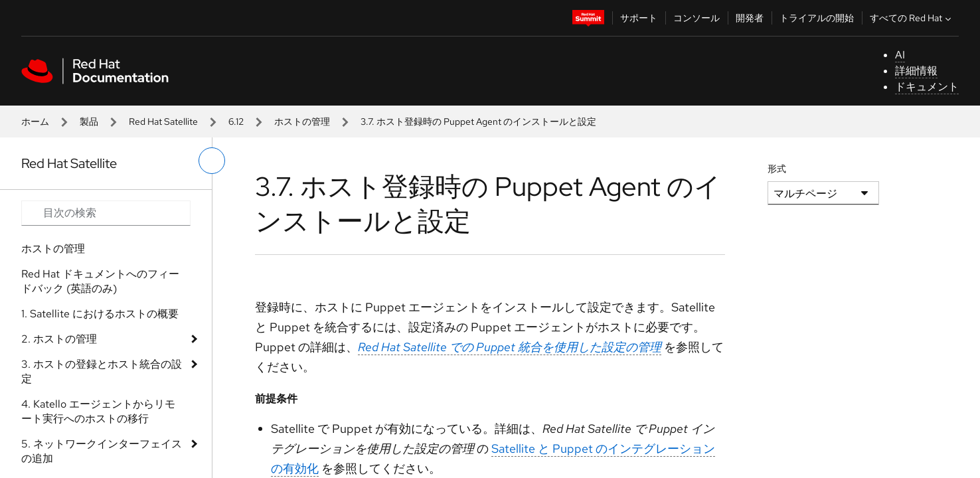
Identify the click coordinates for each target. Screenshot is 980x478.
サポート (639, 18)
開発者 (750, 18)
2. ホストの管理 (59, 339)
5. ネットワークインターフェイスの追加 (102, 451)
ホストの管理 (302, 121)
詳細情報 (916, 71)
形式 (777, 169)
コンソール (696, 18)
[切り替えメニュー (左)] (212, 161)
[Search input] (106, 213)
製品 (89, 121)
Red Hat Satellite (163, 121)
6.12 (236, 121)
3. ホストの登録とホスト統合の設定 (102, 371)
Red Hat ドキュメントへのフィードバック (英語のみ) (100, 281)
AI (900, 55)
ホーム (35, 121)
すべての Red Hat (912, 18)
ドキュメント (927, 87)
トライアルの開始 (817, 18)
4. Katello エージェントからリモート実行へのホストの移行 (98, 411)
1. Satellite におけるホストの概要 (100, 314)
